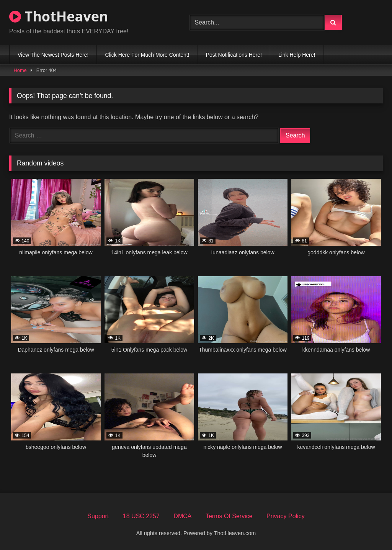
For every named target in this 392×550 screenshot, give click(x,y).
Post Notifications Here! (234, 55)
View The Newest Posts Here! (53, 55)
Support (98, 516)
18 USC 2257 (141, 516)
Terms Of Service (229, 516)
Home (20, 70)
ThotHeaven (59, 16)
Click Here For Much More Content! (147, 55)
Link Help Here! (297, 55)
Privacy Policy (286, 516)
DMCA (182, 516)
